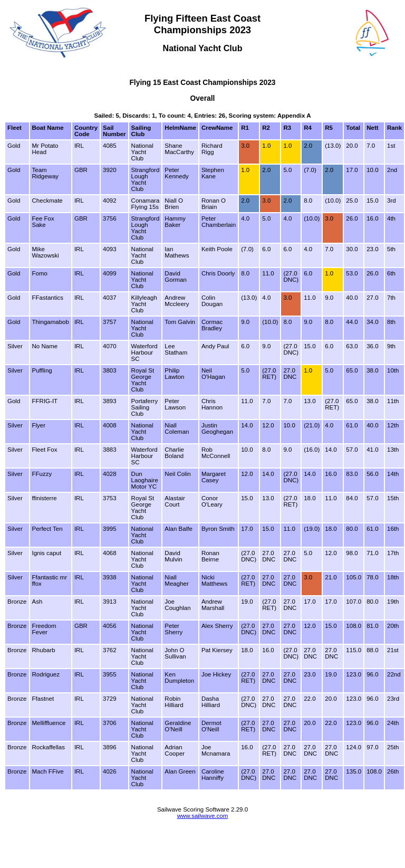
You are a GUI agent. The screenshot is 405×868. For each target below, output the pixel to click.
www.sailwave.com (203, 816)
